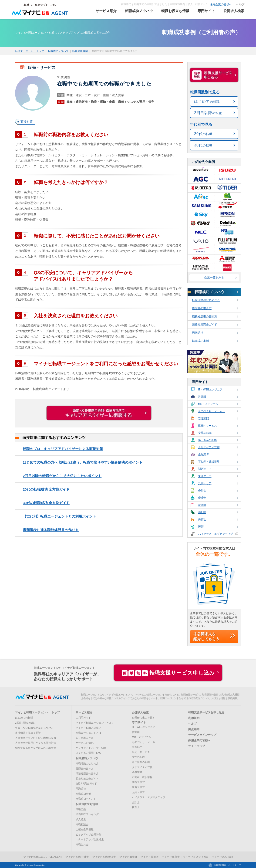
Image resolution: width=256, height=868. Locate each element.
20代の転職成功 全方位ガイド (46, 489)
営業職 (214, 397)
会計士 (214, 490)
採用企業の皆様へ (221, 4)
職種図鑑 (81, 809)
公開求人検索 (140, 712)
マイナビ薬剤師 (150, 857)
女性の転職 (214, 433)
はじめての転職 (24, 718)
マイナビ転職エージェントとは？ (95, 723)
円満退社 (215, 333)
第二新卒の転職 (214, 440)
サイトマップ (197, 746)
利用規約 (194, 718)
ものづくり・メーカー (214, 411)
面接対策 (27, 122)
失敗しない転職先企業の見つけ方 (34, 728)
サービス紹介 (84, 712)
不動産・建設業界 (214, 462)
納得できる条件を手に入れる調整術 (36, 748)
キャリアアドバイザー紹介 (91, 748)
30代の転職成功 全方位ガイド (46, 503)
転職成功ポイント (86, 799)
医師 (214, 527)
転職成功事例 (80, 51)
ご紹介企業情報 (85, 829)
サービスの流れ (85, 743)
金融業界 (214, 454)
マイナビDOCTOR (222, 857)
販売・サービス (214, 426)
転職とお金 (82, 844)
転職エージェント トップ (30, 51)
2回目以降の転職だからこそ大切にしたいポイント (62, 476)
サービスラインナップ (202, 735)
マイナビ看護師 (128, 857)
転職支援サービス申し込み (168, 673)
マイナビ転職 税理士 (104, 857)
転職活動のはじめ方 (87, 763)
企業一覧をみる (221, 278)
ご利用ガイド (83, 718)
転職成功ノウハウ (58, 51)
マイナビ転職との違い (88, 728)
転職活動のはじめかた (215, 300)
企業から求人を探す (143, 718)
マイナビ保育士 (171, 857)
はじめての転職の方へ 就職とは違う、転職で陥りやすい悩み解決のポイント (83, 462)
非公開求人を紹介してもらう (206, 637)
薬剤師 (214, 512)
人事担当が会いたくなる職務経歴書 (36, 738)
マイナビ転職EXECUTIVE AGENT (43, 857)
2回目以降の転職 (25, 723)
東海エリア (214, 476)
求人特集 (81, 819)
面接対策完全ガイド (215, 325)
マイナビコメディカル (196, 857)
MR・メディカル (214, 404)
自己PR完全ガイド (86, 783)
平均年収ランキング (87, 814)
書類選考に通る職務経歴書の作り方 (51, 530)
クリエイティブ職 (214, 447)
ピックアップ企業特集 (88, 834)
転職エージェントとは (88, 733)
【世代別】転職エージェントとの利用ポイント (59, 516)
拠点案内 (194, 729)
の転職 (207, 101)
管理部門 (214, 418)
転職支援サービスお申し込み (206, 712)
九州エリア (214, 483)
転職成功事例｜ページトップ (227, 865)
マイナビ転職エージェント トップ (37, 712)
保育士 (214, 519)
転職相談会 (82, 824)
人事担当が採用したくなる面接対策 (36, 743)
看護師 (214, 505)
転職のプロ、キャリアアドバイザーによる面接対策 (63, 449)
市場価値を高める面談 (28, 733)
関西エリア (214, 469)
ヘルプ (240, 4)
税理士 (214, 498)
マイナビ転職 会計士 (77, 857)
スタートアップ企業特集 (90, 839)
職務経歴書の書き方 (215, 316)
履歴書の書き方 (215, 308)
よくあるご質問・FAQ (88, 753)
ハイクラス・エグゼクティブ (214, 534)
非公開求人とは (85, 738)
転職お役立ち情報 (87, 804)
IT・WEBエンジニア (214, 389)
